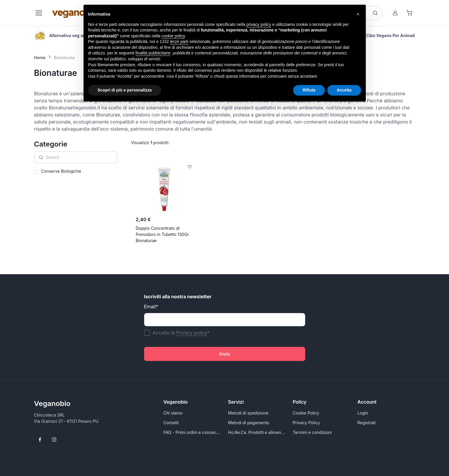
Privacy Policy (307, 423)
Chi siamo (173, 413)
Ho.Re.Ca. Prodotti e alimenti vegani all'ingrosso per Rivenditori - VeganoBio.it (257, 432)
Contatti (171, 423)
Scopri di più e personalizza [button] (125, 90)
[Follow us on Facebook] (40, 440)
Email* (151, 307)
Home (40, 58)
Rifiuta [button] (309, 90)
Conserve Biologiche (61, 171)
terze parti (179, 41)
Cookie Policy (306, 413)
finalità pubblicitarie (153, 53)
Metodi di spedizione (248, 413)
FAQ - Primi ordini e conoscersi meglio (192, 432)
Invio (224, 354)
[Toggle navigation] (39, 13)
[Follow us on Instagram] (54, 440)
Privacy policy (192, 333)
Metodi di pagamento (249, 423)
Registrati (367, 423)
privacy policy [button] (259, 24)
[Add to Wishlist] (190, 167)
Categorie (51, 144)
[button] (358, 14)
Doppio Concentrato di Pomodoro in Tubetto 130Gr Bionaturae (162, 234)
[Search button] (375, 13)
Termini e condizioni (312, 432)
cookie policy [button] (173, 36)
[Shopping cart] (409, 13)
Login (363, 413)
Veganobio (52, 403)
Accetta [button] (344, 90)
